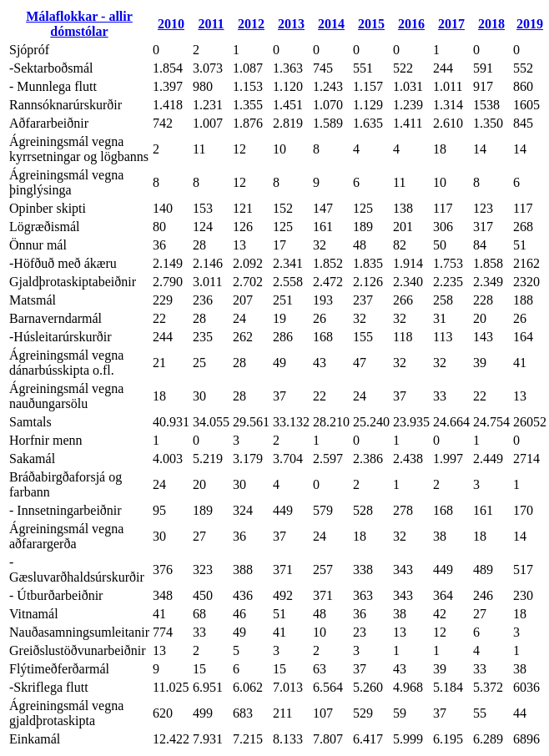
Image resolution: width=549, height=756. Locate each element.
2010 (171, 24)
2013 (291, 24)
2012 (251, 24)
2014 (331, 24)
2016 (411, 24)
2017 (451, 24)
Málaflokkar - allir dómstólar (79, 24)
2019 (530, 24)
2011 (211, 24)
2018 (491, 24)
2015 (371, 24)
